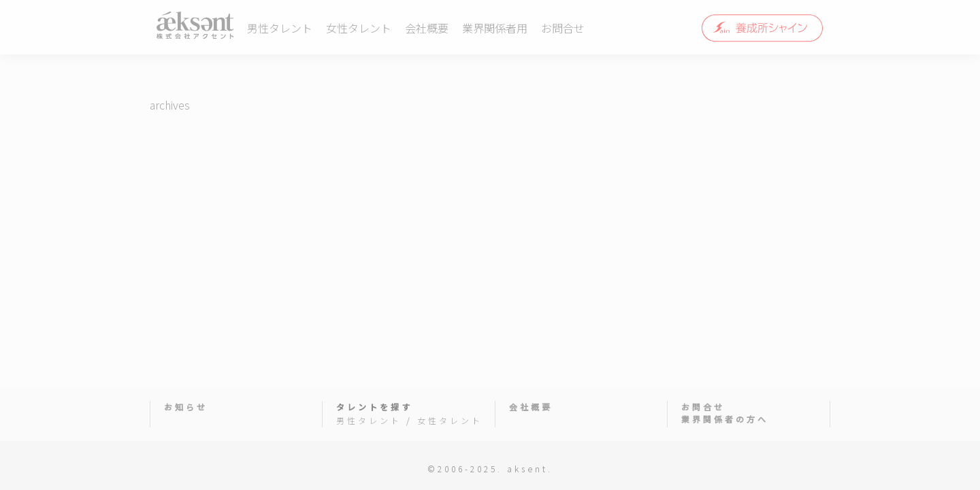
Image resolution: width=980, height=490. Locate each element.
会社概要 (427, 28)
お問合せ (563, 28)
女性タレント (359, 28)
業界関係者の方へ (725, 419)
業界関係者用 (495, 28)
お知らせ (186, 407)
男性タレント (280, 28)
